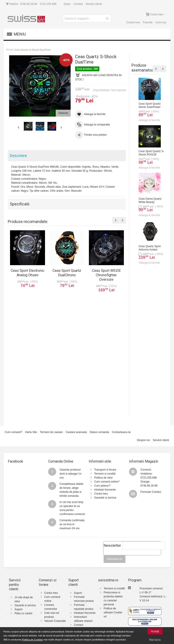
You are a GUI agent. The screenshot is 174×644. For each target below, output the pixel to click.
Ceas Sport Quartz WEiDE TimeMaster (145, 248)
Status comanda (99, 432)
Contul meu (133, 22)
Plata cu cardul (23, 613)
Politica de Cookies (33, 640)
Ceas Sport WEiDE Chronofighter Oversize (147, 200)
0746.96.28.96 (29, 4)
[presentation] (132, 557)
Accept (155, 631)
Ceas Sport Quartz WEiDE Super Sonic (146, 343)
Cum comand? (14, 432)
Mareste (63, 113)
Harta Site (31, 432)
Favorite (148, 22)
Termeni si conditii (105, 474)
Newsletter (112, 546)
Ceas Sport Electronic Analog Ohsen (147, 105)
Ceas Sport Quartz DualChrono (145, 153)
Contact (78, 4)
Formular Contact (151, 492)
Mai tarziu (155, 640)
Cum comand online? (107, 482)
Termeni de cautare (51, 432)
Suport (18, 609)
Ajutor (67, 4)
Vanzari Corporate (55, 621)
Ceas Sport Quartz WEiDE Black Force (145, 295)
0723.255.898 (48, 4)
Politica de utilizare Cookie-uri (113, 612)
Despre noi (143, 440)
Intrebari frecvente (105, 490)
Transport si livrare (105, 470)
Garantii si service (25, 605)
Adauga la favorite (144, 120)
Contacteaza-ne (121, 432)
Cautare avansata (76, 432)
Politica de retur (103, 478)
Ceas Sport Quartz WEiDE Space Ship (145, 391)
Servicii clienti (94, 4)
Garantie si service (105, 498)
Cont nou (161, 22)
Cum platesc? (102, 486)
